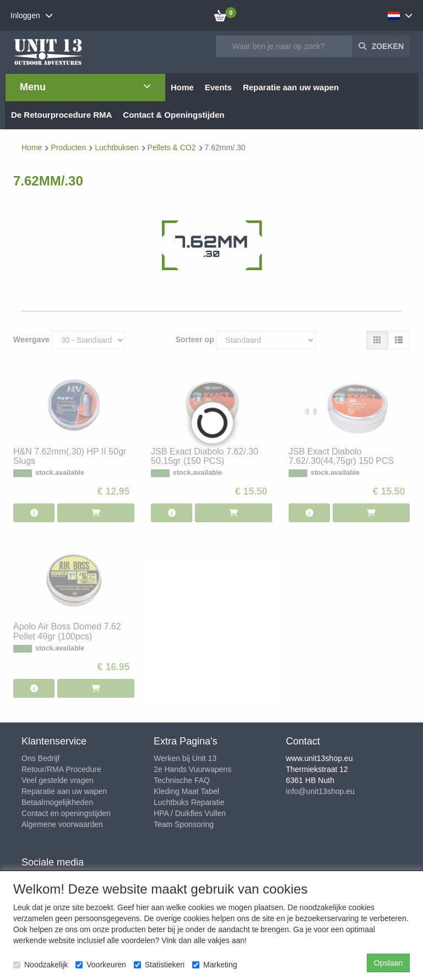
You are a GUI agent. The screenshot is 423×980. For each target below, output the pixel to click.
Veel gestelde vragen (58, 780)
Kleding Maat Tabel (186, 791)
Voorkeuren (101, 965)
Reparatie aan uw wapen (64, 791)
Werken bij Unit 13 (185, 758)
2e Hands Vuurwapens (192, 769)
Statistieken (159, 965)
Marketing (215, 965)
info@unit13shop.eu (320, 791)
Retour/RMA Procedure (61, 769)
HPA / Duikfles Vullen (190, 813)
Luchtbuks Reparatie (189, 802)
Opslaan (388, 963)
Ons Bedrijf (40, 758)
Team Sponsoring (184, 824)
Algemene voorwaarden (62, 824)
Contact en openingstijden (66, 813)
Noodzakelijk (40, 965)
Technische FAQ (182, 780)
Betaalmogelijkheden (57, 802)
